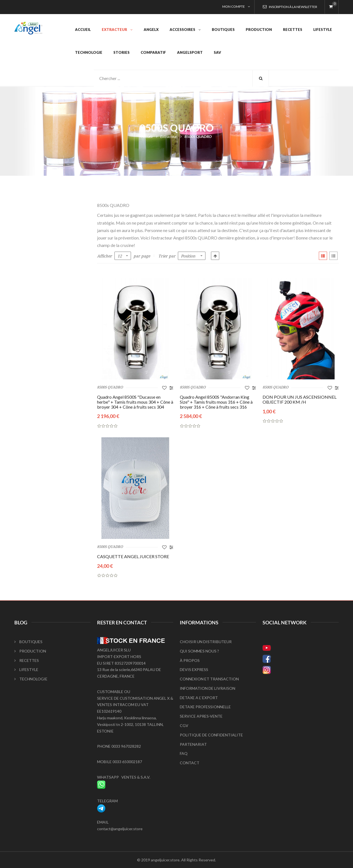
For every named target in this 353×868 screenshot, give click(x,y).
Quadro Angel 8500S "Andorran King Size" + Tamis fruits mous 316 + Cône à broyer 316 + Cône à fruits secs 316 (216, 402)
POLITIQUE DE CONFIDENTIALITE (211, 735)
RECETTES (27, 660)
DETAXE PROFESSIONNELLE (205, 707)
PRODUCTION (30, 651)
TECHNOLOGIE (31, 679)
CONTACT (190, 763)
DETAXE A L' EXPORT (199, 698)
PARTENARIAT (193, 744)
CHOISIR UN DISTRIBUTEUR (206, 642)
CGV (184, 725)
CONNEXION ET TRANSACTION (209, 679)
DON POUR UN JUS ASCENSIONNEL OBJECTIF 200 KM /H (299, 399)
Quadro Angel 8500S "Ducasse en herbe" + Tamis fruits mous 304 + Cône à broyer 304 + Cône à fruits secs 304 (135, 402)
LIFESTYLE (26, 669)
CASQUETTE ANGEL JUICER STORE (133, 556)
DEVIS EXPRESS (194, 669)
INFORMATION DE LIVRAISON (208, 688)
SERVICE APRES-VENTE (201, 716)
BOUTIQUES (28, 642)
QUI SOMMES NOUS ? (199, 651)
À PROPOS (190, 660)
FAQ (184, 753)
